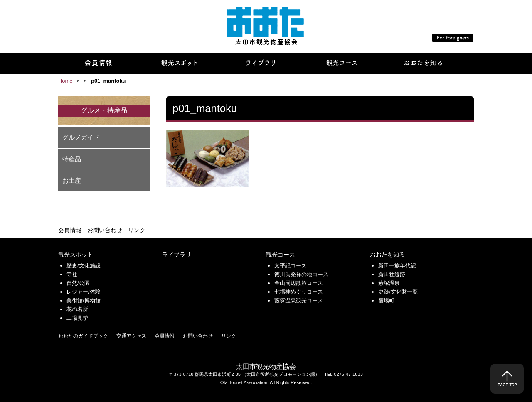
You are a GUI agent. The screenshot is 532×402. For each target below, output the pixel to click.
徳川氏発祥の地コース (301, 274)
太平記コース (291, 266)
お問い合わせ (105, 230)
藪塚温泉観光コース (299, 300)
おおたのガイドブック (83, 336)
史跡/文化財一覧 (398, 292)
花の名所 (77, 309)
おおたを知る (387, 255)
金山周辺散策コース (299, 283)
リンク (137, 230)
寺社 (72, 274)
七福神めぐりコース (299, 292)
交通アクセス (131, 336)
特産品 (72, 159)
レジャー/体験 (84, 292)
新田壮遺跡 (392, 274)
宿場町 (386, 300)
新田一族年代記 (397, 266)
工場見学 (77, 318)
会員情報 (70, 230)
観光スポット (76, 255)
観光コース (281, 255)
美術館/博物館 (84, 300)
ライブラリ (177, 255)
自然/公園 (78, 283)
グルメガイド (81, 137)
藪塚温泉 (389, 283)
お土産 (72, 180)
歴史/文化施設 (84, 266)
